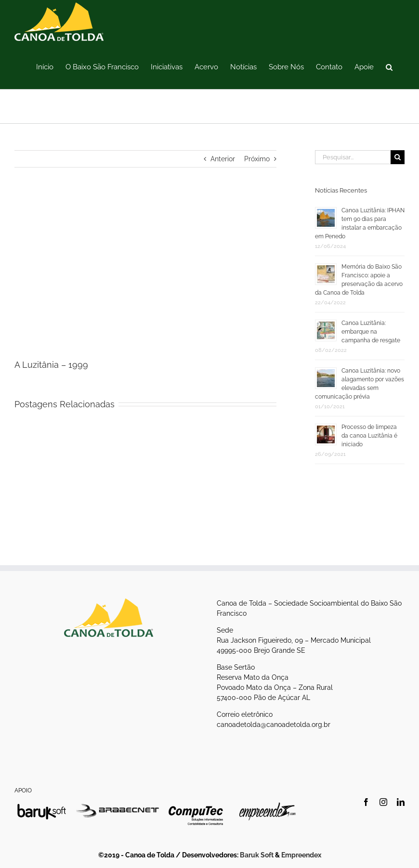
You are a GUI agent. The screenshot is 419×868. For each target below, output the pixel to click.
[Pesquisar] (398, 157)
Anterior (223, 159)
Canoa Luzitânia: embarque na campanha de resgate (371, 332)
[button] (389, 66)
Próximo (257, 159)
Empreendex (301, 855)
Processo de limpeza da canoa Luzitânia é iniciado (369, 436)
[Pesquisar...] (353, 157)
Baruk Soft (257, 855)
